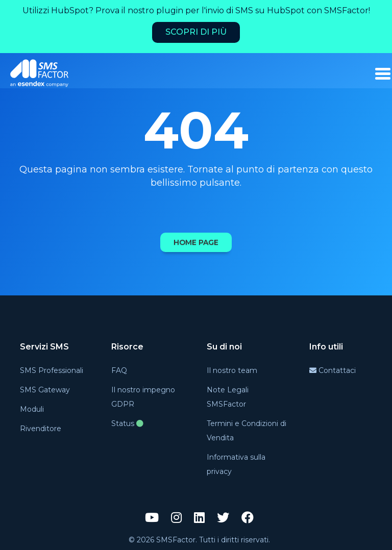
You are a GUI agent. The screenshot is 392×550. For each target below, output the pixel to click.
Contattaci (333, 370)
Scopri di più (196, 32)
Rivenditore (41, 429)
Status (127, 423)
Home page (196, 242)
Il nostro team (232, 370)
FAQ (119, 370)
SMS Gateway (45, 390)
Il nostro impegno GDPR (143, 397)
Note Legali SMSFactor (228, 397)
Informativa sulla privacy (236, 464)
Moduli (32, 409)
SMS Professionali (52, 370)
